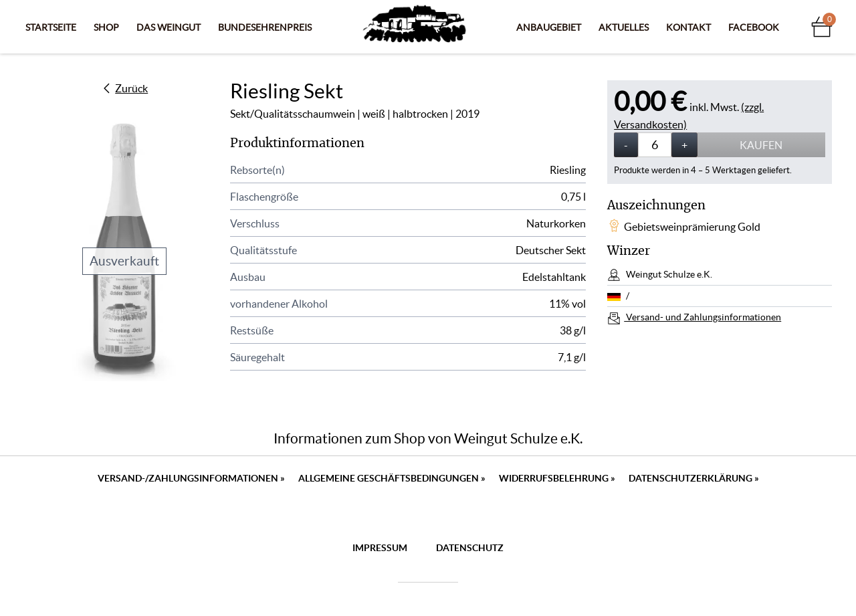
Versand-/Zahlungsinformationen (191, 478)
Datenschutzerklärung (694, 478)
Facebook (754, 27)
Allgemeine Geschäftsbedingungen (392, 478)
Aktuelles (624, 27)
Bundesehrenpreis (265, 27)
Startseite (51, 27)
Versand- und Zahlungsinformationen (703, 317)
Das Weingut (169, 27)
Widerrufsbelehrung (557, 478)
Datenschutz (470, 548)
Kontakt (688, 27)
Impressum (380, 548)
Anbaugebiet (549, 27)
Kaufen (761, 145)
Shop (106, 27)
